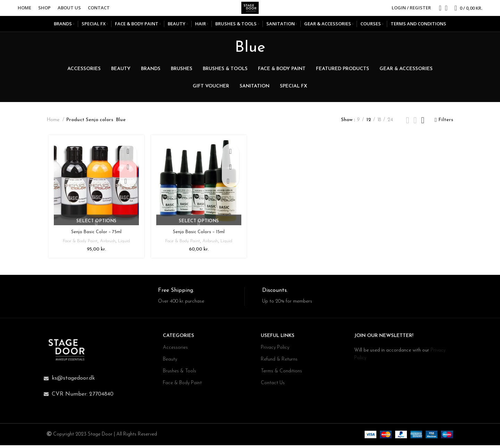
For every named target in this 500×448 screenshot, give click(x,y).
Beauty (170, 362)
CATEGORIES (178, 338)
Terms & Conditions (281, 374)
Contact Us (273, 386)
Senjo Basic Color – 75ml (95, 238)
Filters (446, 125)
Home (54, 125)
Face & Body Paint (77, 247)
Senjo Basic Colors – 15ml (198, 238)
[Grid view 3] (415, 125)
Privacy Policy (275, 350)
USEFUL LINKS (278, 338)
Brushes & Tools (180, 374)
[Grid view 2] (407, 125)
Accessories (175, 350)
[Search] (438, 10)
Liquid (125, 247)
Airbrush (107, 247)
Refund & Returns (279, 362)
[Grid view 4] (423, 125)
